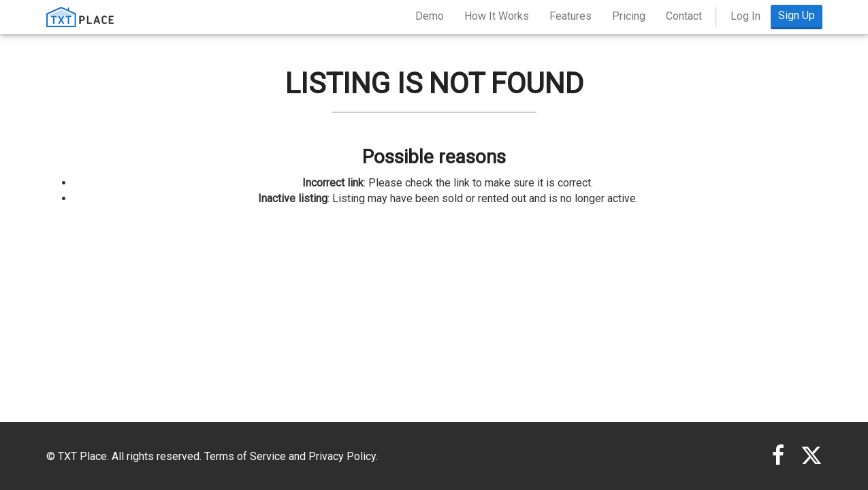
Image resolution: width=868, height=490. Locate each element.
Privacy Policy (342, 456)
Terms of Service (245, 456)
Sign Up (797, 15)
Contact (684, 16)
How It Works (497, 16)
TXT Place (82, 456)
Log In (745, 16)
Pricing (629, 16)
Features (570, 16)
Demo (430, 16)
